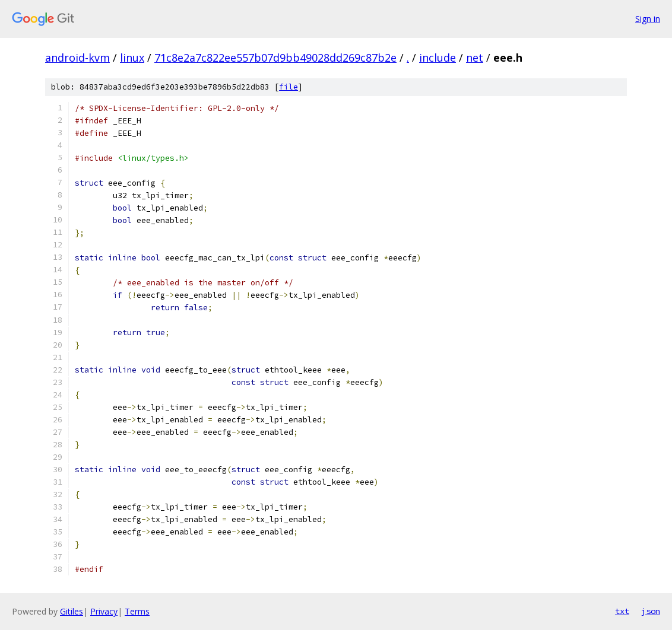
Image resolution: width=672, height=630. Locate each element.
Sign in (648, 19)
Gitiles (72, 611)
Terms (137, 611)
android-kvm (77, 58)
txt (622, 611)
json (651, 611)
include (438, 58)
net (475, 58)
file (289, 87)
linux (132, 58)
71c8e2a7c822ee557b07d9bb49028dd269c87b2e (275, 58)
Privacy (104, 611)
